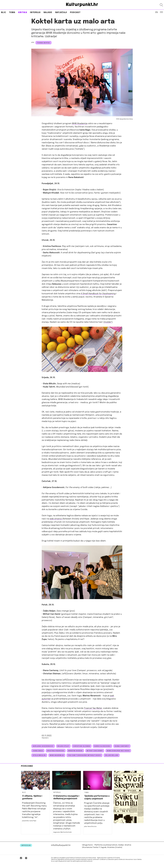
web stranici (56, 519)
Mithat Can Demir (95, 751)
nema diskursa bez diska (118, 751)
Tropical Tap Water (93, 708)
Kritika (23, 12)
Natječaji (61, 12)
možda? (108, 322)
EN (157, 12)
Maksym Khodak (75, 751)
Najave (48, 12)
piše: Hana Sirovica (90, 827)
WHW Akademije (80, 124)
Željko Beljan (112, 755)
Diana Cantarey (122, 746)
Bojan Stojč (63, 746)
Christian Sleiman (82, 746)
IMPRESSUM (26, 845)
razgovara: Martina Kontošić (62, 832)
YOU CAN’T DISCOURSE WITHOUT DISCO (84, 755)
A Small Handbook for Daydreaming (98, 294)
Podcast (75, 12)
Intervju (35, 12)
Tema (12, 12)
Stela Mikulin (39, 755)
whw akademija (57, 755)
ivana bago (38, 751)
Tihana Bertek (43, 43)
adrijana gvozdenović (43, 746)
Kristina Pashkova (56, 751)
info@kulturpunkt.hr (61, 845)
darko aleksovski (102, 746)
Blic (4, 12)
